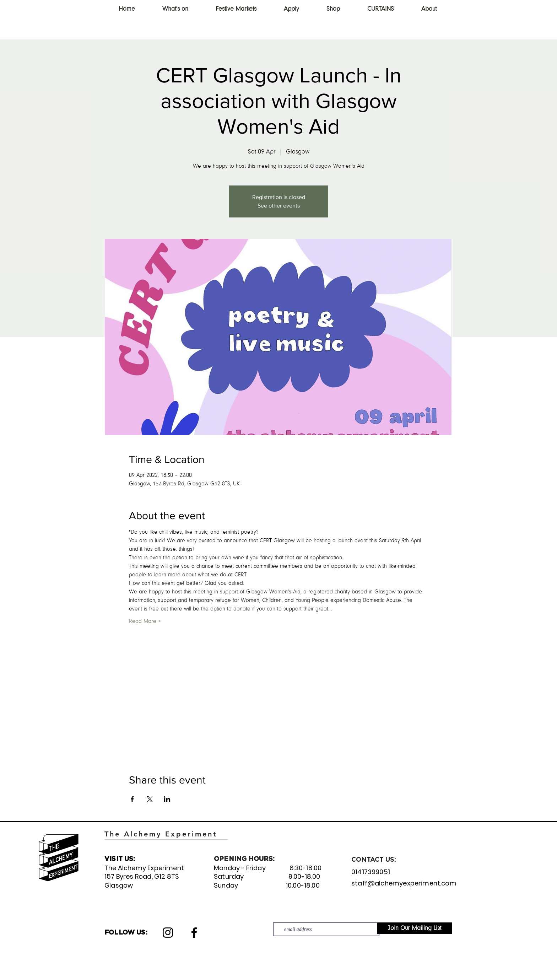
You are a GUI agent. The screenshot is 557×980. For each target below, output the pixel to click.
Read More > (145, 621)
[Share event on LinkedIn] (167, 799)
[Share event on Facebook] (132, 799)
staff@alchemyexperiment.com (404, 883)
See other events (279, 206)
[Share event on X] (150, 799)
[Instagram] (168, 933)
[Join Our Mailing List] (415, 928)
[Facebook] (194, 933)
